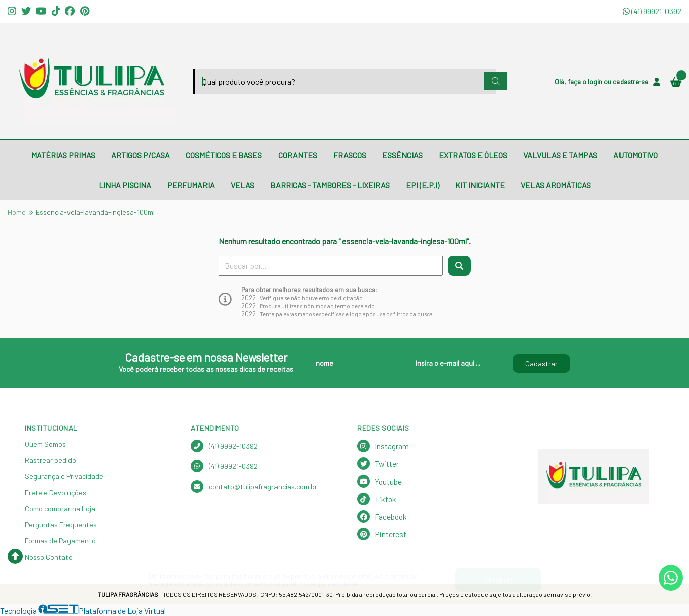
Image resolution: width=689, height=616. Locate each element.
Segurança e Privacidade (64, 476)
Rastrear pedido (50, 460)
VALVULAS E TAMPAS (560, 155)
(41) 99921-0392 (652, 11)
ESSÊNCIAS (402, 155)
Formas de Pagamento (60, 541)
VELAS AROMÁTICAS (556, 185)
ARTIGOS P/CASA (141, 155)
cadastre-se (631, 81)
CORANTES (298, 155)
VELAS (243, 185)
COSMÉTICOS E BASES (224, 155)
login (596, 81)
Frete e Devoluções (55, 492)
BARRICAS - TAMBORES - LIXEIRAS (330, 185)
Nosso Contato (49, 557)
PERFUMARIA (191, 185)
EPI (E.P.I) (423, 185)
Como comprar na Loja (60, 508)
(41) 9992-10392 (224, 446)
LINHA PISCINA (125, 185)
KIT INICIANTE (480, 185)
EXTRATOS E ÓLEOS (473, 155)
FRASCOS (350, 155)
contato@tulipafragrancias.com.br (254, 486)
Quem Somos (45, 444)
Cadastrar (541, 363)
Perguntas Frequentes (61, 525)
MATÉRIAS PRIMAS (63, 155)
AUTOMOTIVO (636, 155)
